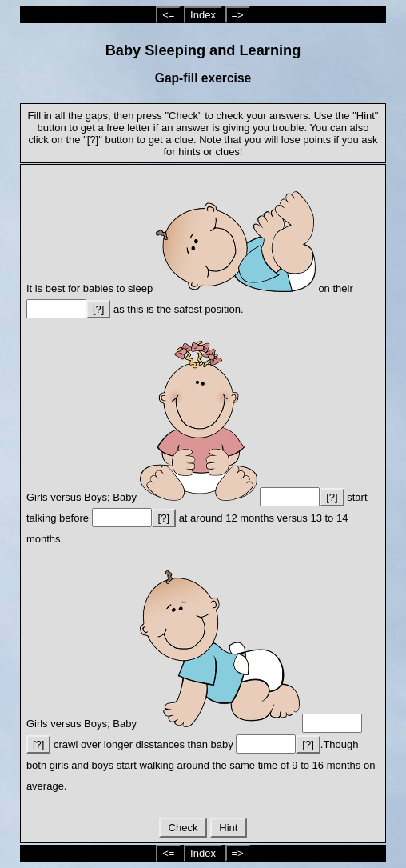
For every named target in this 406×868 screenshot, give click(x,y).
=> (238, 15)
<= (168, 15)
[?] (98, 309)
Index (203, 15)
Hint (229, 828)
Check (183, 828)
